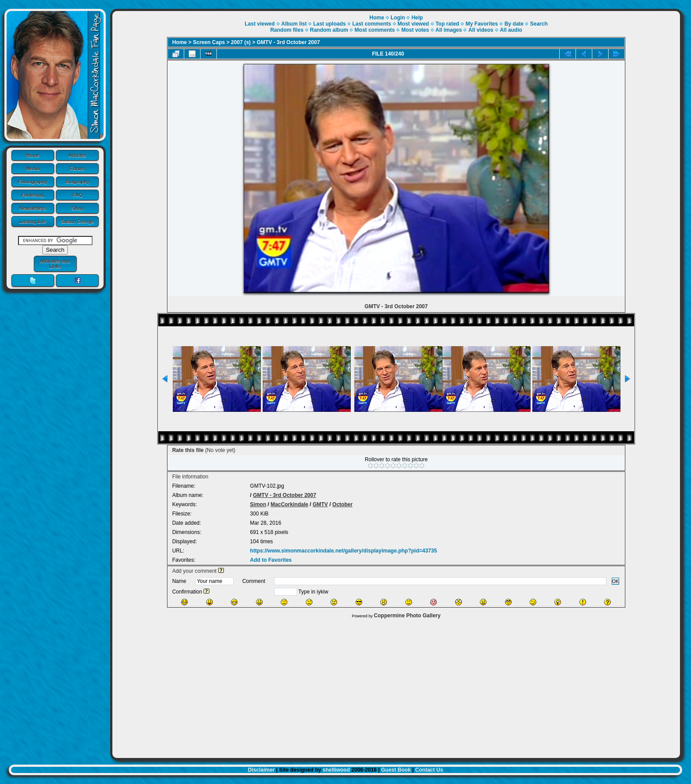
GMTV (320, 504)
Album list (294, 24)
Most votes (415, 30)
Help (417, 18)
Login (398, 18)
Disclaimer (262, 770)
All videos (481, 30)
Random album (329, 30)
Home (33, 155)
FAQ (77, 195)
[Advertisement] (396, 686)
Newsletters (33, 208)
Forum (78, 168)
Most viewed (413, 24)
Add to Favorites (271, 560)
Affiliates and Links (55, 264)
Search (539, 24)
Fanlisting (33, 195)
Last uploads (330, 24)
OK (616, 581)
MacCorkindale (289, 504)
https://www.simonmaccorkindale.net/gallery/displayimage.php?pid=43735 (343, 551)
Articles (78, 155)
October (342, 504)
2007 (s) (241, 42)
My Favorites (482, 24)
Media (33, 168)
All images (449, 30)
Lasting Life (33, 221)
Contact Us (429, 770)
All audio (511, 30)
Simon (258, 504)
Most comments (375, 30)
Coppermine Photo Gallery (407, 616)
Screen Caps (209, 42)
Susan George (77, 221)
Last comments (372, 24)
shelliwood (336, 770)
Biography (78, 182)
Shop (78, 208)
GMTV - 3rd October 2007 (288, 42)
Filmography (33, 182)
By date (514, 24)
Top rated (447, 24)
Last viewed (260, 24)
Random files (287, 30)
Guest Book (396, 770)
